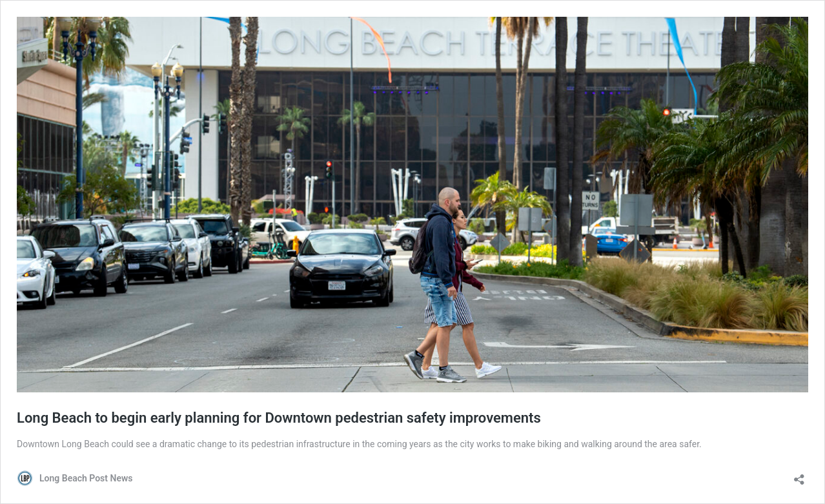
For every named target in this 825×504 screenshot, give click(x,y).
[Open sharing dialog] (799, 475)
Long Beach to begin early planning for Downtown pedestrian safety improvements (279, 418)
